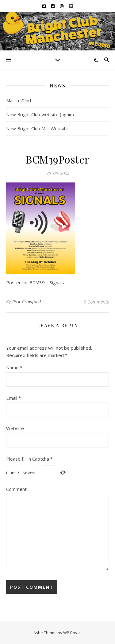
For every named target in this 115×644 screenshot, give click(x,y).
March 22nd (19, 100)
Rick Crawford (27, 302)
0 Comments (96, 302)
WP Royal (72, 633)
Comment (16, 489)
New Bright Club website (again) (40, 114)
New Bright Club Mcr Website (37, 128)
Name (14, 367)
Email (13, 398)
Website (15, 428)
